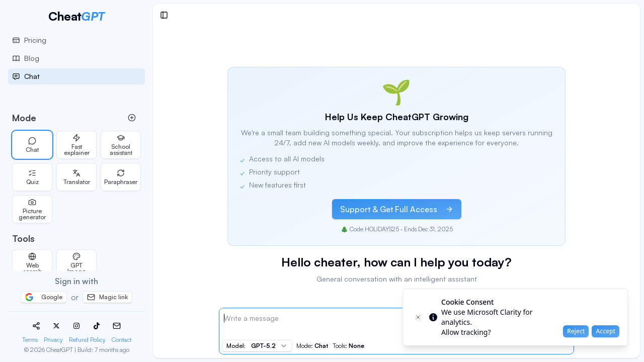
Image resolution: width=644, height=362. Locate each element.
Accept (606, 331)
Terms (30, 340)
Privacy (53, 340)
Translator (77, 177)
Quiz (32, 177)
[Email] (117, 326)
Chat (32, 145)
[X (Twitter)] (56, 326)
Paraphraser (121, 177)
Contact (122, 340)
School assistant (121, 145)
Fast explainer (77, 145)
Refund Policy (87, 340)
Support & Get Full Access (397, 209)
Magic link (107, 297)
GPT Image (76, 264)
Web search (32, 264)
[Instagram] (76, 326)
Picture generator (32, 209)
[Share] (36, 326)
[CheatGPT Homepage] (76, 16)
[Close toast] (418, 317)
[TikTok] (97, 326)
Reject (576, 331)
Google (44, 297)
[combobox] (257, 346)
